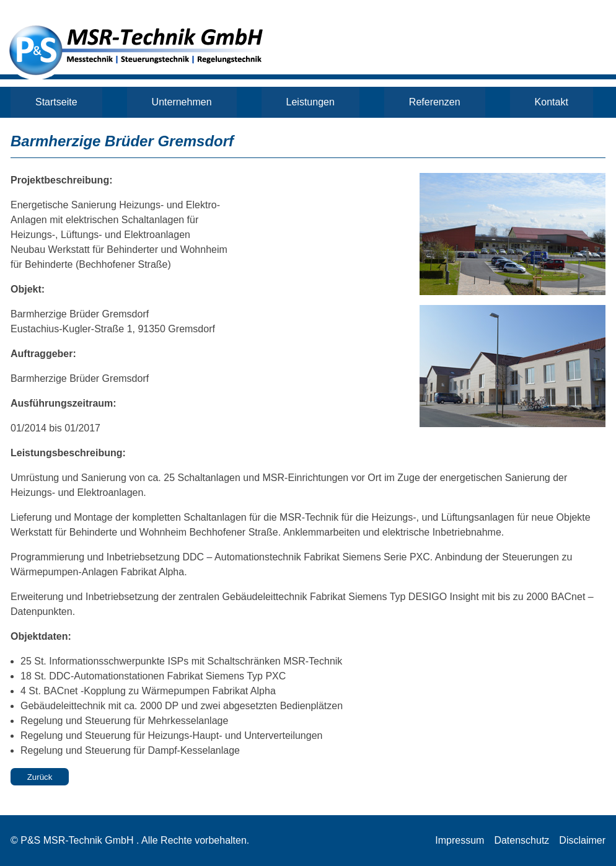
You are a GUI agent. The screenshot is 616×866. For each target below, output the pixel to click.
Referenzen (435, 102)
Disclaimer (582, 840)
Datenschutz (521, 840)
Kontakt (552, 102)
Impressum (460, 840)
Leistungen (310, 102)
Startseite (56, 102)
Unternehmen (182, 102)
